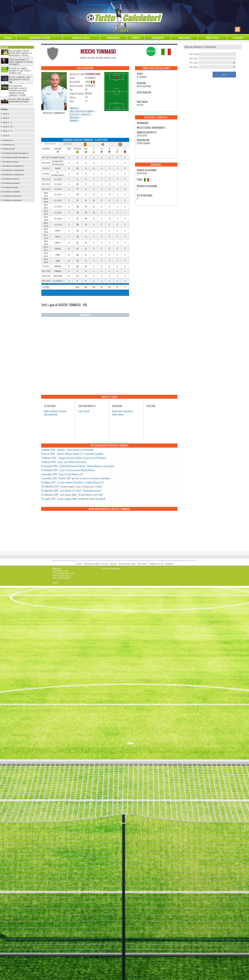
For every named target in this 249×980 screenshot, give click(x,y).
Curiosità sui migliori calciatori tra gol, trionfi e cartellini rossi (20, 70)
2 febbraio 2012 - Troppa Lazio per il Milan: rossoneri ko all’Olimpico (74, 458)
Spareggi (68, 144)
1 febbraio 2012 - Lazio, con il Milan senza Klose (64, 462)
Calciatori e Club (39, 38)
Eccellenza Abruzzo (11, 183)
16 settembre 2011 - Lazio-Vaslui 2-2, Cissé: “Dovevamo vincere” (71, 490)
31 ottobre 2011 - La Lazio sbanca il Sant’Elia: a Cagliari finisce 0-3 (72, 482)
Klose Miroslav (51, 414)
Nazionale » (75, 118)
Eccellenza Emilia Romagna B (16, 157)
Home (8, 38)
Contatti (238, 38)
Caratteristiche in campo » (82, 111)
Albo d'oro (212, 38)
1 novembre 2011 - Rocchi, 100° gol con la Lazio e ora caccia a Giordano (76, 478)
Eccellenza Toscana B (12, 200)
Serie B (6, 118)
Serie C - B (7, 127)
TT (94, 149)
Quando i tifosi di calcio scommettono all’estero (19, 100)
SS (109, 149)
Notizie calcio (81, 38)
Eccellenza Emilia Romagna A (16, 153)
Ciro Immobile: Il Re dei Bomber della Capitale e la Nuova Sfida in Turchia (20, 53)
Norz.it (56, 583)
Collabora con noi (156, 564)
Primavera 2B (9, 149)
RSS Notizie (142, 564)
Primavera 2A (9, 145)
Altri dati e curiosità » (81, 114)
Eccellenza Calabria (11, 192)
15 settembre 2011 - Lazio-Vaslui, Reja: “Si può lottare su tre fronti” (72, 495)
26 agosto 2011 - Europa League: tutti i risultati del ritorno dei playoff (73, 499)
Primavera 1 (8, 140)
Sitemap (113, 564)
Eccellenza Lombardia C (13, 175)
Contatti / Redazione (111, 569)
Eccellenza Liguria (11, 162)
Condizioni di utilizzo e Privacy (96, 564)
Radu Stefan (118, 414)
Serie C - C (7, 131)
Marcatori (185, 38)
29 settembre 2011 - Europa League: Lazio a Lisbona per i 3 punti (71, 486)
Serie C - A (7, 122)
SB (102, 149)
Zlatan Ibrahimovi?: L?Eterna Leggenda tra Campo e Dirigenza (21, 62)
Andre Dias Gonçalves (122, 411)
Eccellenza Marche (11, 179)
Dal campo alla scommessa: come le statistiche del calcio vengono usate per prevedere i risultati (18, 90)
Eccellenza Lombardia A (13, 166)
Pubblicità (169, 564)
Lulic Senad (84, 411)
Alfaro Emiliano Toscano (55, 411)
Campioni (158, 38)
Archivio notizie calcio (127, 564)
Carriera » (75, 108)
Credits (79, 564)
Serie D (6, 136)
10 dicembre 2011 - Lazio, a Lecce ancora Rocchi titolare (68, 470)
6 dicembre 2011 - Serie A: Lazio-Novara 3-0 (62, 474)
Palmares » (75, 121)
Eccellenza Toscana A (12, 196)
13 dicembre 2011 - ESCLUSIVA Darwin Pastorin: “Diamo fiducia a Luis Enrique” (78, 466)
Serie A (6, 114)
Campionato (50, 144)
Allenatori (113, 38)
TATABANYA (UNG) (93, 74)
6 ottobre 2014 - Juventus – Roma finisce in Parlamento (67, 450)
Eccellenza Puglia (11, 187)
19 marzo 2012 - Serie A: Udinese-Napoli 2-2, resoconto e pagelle (72, 454)
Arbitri (136, 38)
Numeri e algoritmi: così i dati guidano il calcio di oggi (20, 79)
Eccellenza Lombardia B (13, 170)
